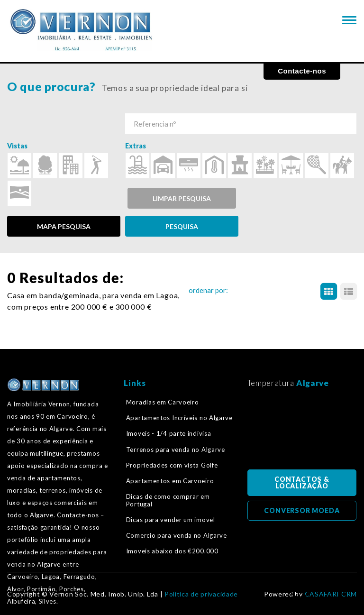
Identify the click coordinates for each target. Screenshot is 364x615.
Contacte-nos (302, 71)
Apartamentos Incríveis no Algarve (179, 418)
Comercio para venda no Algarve (177, 535)
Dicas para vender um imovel (171, 520)
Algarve (313, 383)
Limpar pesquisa (182, 198)
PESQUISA (182, 226)
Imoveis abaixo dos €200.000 (172, 551)
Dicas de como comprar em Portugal (168, 500)
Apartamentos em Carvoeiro (170, 481)
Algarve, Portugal (302, 431)
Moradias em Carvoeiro (163, 402)
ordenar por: (208, 290)
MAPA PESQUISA (64, 226)
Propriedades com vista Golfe (172, 465)
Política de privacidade (201, 594)
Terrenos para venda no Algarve (176, 450)
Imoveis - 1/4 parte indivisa (169, 433)
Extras (136, 146)
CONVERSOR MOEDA (302, 510)
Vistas (17, 146)
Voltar (300, 589)
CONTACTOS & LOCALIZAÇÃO (302, 482)
